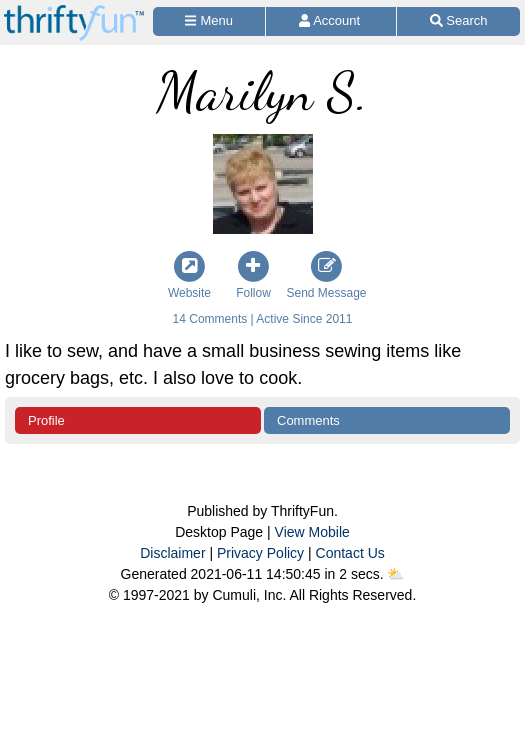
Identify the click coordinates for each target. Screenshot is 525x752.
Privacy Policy (260, 553)
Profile (46, 420)
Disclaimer (172, 553)
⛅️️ (395, 574)
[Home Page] (74, 11)
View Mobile (312, 532)
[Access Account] (331, 21)
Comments (308, 420)
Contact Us (350, 553)
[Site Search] (458, 21)
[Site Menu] (209, 21)
